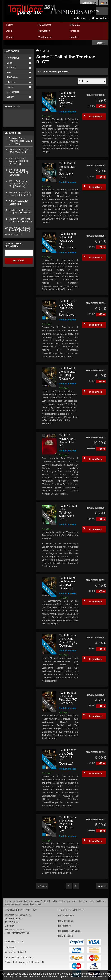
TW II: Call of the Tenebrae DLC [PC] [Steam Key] (67, 373)
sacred (74, 901)
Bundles (81, 38)
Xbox (18, 32)
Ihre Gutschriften (66, 921)
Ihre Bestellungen (66, 916)
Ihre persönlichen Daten (69, 931)
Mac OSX (81, 26)
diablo (54, 901)
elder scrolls (17, 904)
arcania (92, 901)
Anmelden (100, 18)
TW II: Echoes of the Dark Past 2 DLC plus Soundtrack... (68, 241)
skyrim (8, 904)
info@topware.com (21, 933)
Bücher (18, 38)
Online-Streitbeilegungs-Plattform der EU (24, 962)
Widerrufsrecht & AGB (15, 952)
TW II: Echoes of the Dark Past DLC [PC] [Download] (68, 641)
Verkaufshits (13, 133)
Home (10, 25)
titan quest (83, 901)
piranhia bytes (64, 901)
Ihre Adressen (64, 926)
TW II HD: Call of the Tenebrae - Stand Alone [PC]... (68, 512)
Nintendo (81, 32)
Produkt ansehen (68, 112)
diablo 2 (47, 901)
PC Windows (49, 26)
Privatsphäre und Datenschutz (19, 957)
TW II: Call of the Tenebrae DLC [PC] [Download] (67, 583)
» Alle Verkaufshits (13, 235)
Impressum (10, 947)
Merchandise (45, 37)
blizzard (8, 901)
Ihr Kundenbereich (72, 910)
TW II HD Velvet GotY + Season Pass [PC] (67, 440)
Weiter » (102, 886)
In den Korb (93, 116)
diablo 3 (39, 901)
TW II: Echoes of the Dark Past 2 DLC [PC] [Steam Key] (68, 824)
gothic (99, 901)
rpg (105, 901)
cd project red (29, 904)
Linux (9, 63)
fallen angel (29, 901)
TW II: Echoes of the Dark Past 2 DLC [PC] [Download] (68, 757)
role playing (18, 901)
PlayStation (49, 32)
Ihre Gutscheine (65, 936)
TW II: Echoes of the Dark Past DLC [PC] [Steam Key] (68, 698)
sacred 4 (39, 904)
